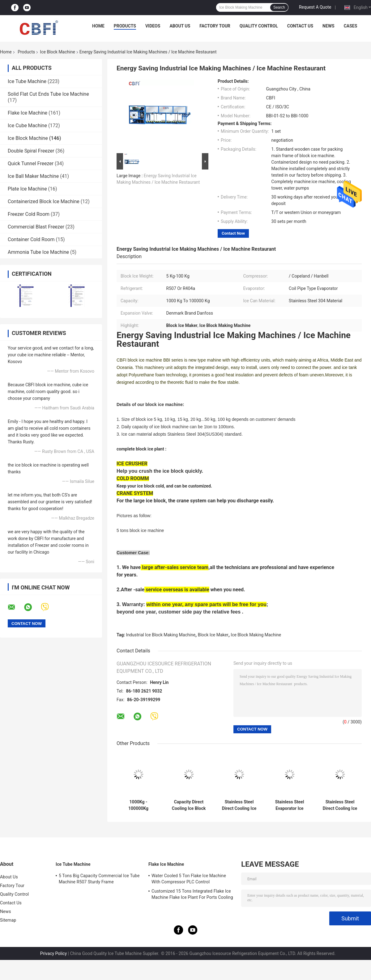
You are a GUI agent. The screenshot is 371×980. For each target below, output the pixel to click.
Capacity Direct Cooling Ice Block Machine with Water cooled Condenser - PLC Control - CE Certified (189, 805)
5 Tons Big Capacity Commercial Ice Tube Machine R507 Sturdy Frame (99, 879)
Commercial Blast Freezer (36, 227)
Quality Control (259, 26)
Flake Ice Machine (28, 113)
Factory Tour (215, 26)
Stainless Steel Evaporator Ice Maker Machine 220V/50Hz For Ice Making (290, 805)
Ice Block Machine (57, 52)
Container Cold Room (31, 239)
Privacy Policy (53, 953)
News (328, 26)
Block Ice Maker (213, 635)
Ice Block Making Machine (256, 635)
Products (125, 26)
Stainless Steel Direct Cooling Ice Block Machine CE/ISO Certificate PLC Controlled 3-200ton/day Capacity (340, 805)
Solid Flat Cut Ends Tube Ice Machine (48, 94)
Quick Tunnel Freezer (31, 163)
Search (279, 7)
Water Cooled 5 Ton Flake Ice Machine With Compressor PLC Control (189, 879)
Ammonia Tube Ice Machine (38, 252)
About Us (180, 26)
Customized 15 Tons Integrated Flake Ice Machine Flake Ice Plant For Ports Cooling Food (192, 895)
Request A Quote (315, 7)
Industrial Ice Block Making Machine (161, 635)
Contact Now (233, 233)
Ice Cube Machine (27, 126)
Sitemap (8, 920)
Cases (351, 26)
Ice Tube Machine (27, 81)
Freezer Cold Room (29, 214)
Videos (153, 26)
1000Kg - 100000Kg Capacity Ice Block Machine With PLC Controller (138, 805)
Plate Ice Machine (27, 189)
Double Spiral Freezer (31, 151)
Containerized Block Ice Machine (44, 201)
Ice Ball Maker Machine (33, 176)
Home (98, 26)
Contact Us (300, 26)
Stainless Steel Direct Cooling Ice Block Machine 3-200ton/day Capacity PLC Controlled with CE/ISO (239, 805)
